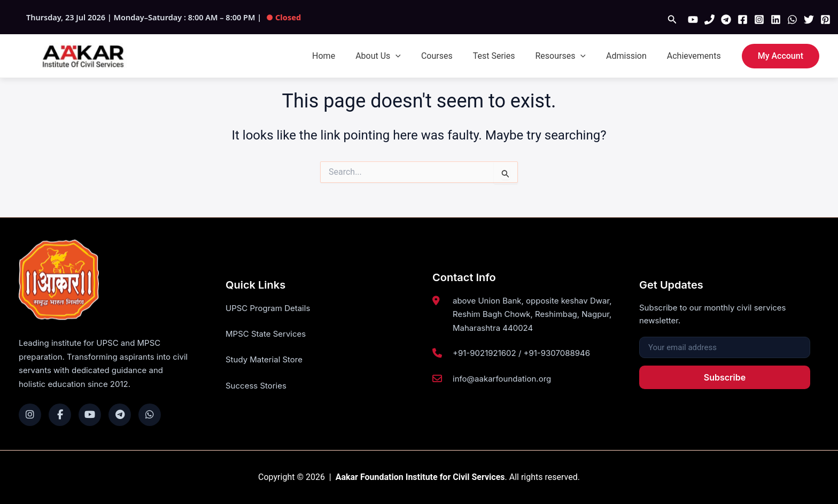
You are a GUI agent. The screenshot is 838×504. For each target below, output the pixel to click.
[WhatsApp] (792, 20)
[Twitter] (809, 20)
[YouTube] (693, 20)
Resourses (568, 56)
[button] (672, 20)
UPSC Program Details (268, 308)
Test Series (505, 56)
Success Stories (256, 386)
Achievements (696, 56)
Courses (451, 56)
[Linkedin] (776, 20)
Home (344, 56)
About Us (396, 56)
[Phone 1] (709, 20)
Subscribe (725, 377)
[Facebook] (743, 20)
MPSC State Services (266, 334)
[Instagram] (759, 20)
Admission (631, 56)
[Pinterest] (825, 20)
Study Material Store (264, 360)
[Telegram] (726, 20)
